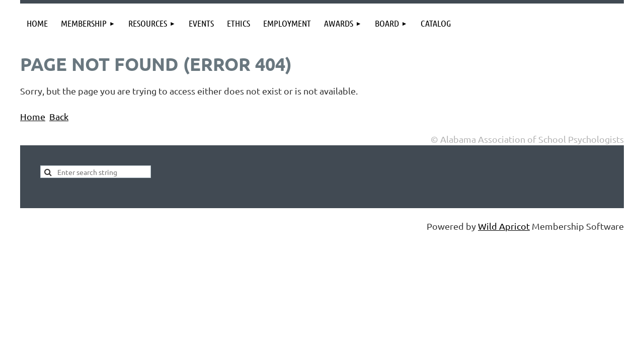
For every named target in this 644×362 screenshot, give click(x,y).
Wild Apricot (504, 226)
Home (33, 116)
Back (59, 116)
